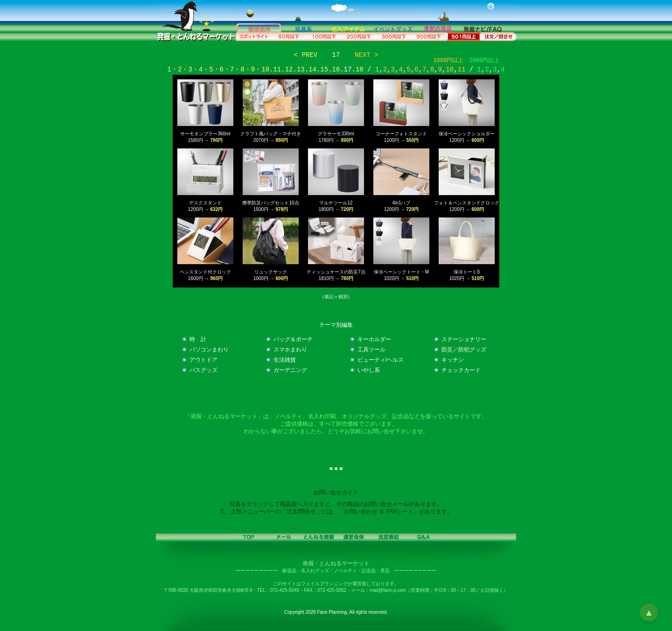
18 (360, 69)
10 (265, 69)
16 (336, 69)
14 (312, 69)
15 (324, 69)
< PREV (306, 55)
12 (289, 69)
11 (277, 69)
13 (301, 69)
